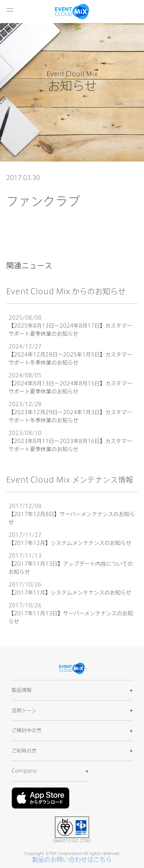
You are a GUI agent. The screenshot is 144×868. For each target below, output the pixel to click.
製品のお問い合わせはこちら (72, 860)
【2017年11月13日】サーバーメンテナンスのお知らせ (71, 617)
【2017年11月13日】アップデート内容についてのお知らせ (71, 568)
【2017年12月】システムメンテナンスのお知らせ (70, 543)
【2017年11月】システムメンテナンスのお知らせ (70, 593)
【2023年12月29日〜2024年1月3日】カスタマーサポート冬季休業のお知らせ (70, 416)
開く (10, 10)
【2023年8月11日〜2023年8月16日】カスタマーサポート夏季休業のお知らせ (70, 445)
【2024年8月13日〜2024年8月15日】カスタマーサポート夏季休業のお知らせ (70, 387)
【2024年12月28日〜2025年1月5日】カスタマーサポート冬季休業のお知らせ (70, 359)
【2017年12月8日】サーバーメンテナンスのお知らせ (72, 518)
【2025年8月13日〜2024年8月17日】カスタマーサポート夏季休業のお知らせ (70, 330)
